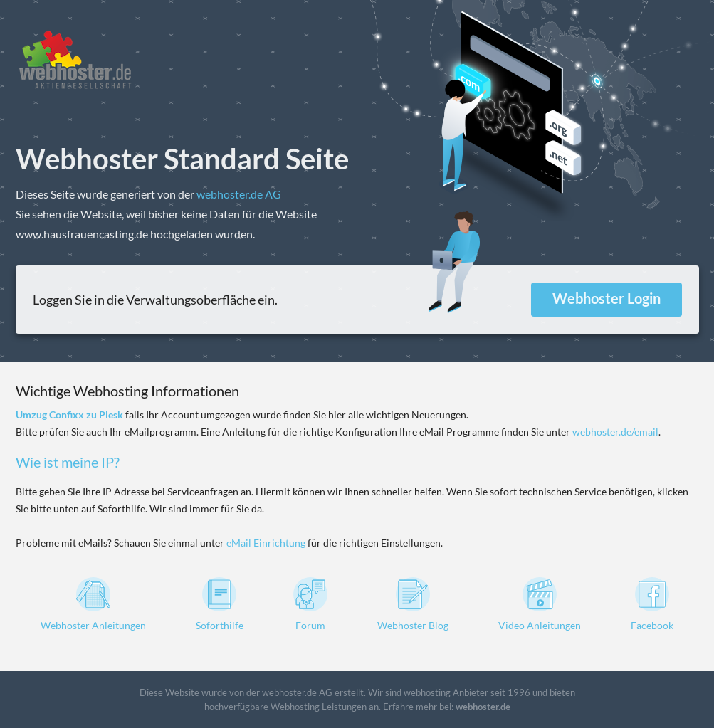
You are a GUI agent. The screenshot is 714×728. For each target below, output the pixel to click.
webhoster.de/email (615, 432)
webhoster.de (483, 707)
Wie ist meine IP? (68, 462)
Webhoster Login (607, 298)
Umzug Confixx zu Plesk (69, 415)
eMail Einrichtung (266, 543)
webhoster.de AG (239, 194)
